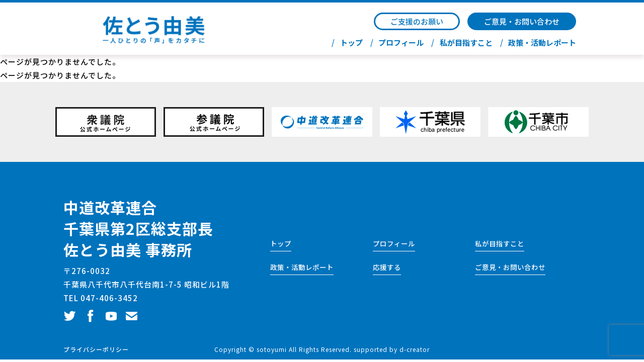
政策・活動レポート (542, 43)
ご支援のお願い (417, 21)
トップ (351, 43)
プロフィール (401, 43)
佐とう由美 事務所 (128, 249)
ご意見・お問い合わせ (522, 21)
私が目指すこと (466, 43)
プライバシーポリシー (96, 349)
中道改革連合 (110, 207)
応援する (387, 267)
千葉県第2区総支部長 (138, 228)
